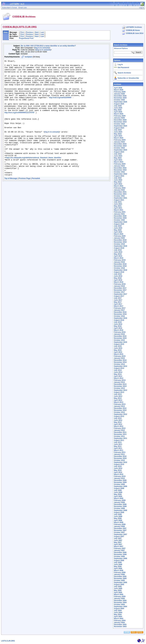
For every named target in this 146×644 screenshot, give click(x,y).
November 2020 (120, 218)
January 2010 (119, 478)
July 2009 (118, 490)
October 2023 (119, 148)
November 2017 (120, 290)
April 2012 (118, 424)
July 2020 (118, 226)
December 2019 (120, 240)
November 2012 (120, 410)
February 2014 (120, 380)
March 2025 (119, 114)
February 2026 (120, 92)
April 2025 (118, 112)
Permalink (36, 202)
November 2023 (120, 146)
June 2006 (118, 564)
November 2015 (120, 338)
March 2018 (119, 282)
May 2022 (118, 182)
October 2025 (119, 100)
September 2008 (120, 510)
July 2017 (118, 298)
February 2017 (120, 308)
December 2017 (120, 288)
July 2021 (118, 202)
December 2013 (120, 384)
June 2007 (118, 540)
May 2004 (118, 615)
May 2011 (118, 446)
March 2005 (119, 595)
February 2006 (120, 572)
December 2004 (120, 601)
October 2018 (119, 268)
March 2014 (119, 378)
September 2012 (120, 414)
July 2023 (118, 154)
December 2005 (120, 576)
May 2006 (118, 566)
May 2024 (118, 134)
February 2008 (120, 524)
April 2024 (118, 136)
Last (42, 32)
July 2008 (118, 514)
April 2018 (118, 280)
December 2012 (120, 408)
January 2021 (119, 214)
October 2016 (119, 316)
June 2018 (118, 276)
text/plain (29, 57)
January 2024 (119, 142)
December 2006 (120, 552)
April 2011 (118, 448)
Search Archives (121, 45)
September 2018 (120, 270)
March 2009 (119, 498)
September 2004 (120, 607)
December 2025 (120, 96)
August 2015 (119, 344)
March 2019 (119, 258)
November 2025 (120, 98)
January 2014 (119, 382)
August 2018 (119, 272)
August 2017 (119, 296)
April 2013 (118, 400)
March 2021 (119, 210)
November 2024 (120, 122)
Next (37, 32)
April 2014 (118, 376)
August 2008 (119, 512)
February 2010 (120, 476)
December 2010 (120, 456)
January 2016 (119, 334)
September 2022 (120, 174)
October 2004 (119, 605)
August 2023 (119, 152)
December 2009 (120, 480)
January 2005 (119, 599)
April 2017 (118, 304)
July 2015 (118, 346)
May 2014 (118, 374)
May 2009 (118, 494)
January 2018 (119, 286)
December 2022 (120, 168)
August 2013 (119, 392)
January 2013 (119, 406)
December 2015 (120, 336)
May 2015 (118, 350)
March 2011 (119, 450)
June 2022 (118, 180)
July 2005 (118, 586)
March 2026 (119, 90)
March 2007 (119, 546)
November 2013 (120, 386)
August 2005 (119, 584)
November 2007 (120, 530)
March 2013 (119, 402)
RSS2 (140, 632)
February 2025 (120, 116)
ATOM (127, 632)
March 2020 (119, 234)
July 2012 (118, 418)
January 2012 (119, 430)
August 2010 (119, 464)
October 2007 (119, 532)
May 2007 (118, 542)
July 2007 (118, 538)
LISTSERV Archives (134, 27)
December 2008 (120, 504)
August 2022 (119, 176)
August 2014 (119, 368)
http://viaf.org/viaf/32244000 (60, 105)
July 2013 (118, 394)
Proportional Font (26, 38)
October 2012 (119, 412)
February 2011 (120, 452)
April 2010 (118, 472)
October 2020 (119, 220)
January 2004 (119, 623)
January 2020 (119, 238)
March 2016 (119, 330)
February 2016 (120, 332)
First (22, 32)
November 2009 (120, 482)
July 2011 (118, 442)
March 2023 (119, 162)
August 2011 (119, 440)
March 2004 (119, 619)
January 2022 (119, 190)
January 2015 (119, 358)
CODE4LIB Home (133, 30)
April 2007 (118, 544)
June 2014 (118, 372)
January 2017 (119, 310)
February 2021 (120, 212)
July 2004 (118, 611)
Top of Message (11, 202)
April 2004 (118, 617)
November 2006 (120, 554)
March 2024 (119, 138)
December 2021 (120, 192)
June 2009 (118, 492)
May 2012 (118, 422)
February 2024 (120, 140)
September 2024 (120, 126)
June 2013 (118, 396)
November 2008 (120, 506)
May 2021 (118, 206)
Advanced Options (121, 48)
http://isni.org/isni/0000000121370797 (19, 123)
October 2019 (119, 244)
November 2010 (120, 458)
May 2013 (118, 398)
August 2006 (119, 560)
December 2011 (120, 432)
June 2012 (118, 420)
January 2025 (119, 118)
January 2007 (119, 550)
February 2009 (120, 500)
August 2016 (119, 320)
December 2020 (120, 216)
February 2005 (120, 597)
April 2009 (118, 496)
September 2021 (120, 198)
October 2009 (119, 484)
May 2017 (118, 302)
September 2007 (120, 534)
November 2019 (120, 242)
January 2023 (119, 166)
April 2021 (118, 208)
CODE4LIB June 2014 (135, 33)
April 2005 (118, 593)
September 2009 (120, 486)
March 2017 (119, 306)
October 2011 (119, 436)
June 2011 (118, 444)
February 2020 (120, 236)
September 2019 (120, 246)
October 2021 (119, 196)
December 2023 (120, 144)
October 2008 (119, 508)
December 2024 (120, 120)
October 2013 (119, 388)
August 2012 (119, 416)
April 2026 (118, 88)
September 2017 (120, 294)
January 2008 (119, 526)
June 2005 (118, 588)
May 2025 (118, 110)
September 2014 (120, 366)
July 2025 (118, 106)
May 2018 (118, 278)
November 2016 (120, 314)
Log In (120, 65)
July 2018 (118, 274)
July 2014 (118, 370)
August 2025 (119, 104)
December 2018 (120, 264)
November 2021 (120, 194)
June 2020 (118, 228)
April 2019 (118, 256)
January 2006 (119, 574)
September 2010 (120, 462)
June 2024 (118, 132)
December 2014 (120, 360)
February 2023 (120, 164)
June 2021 (118, 204)
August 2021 (119, 200)
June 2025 (118, 108)
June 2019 (118, 252)
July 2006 (118, 562)
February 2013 (120, 404)
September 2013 (120, 390)
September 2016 (120, 318)
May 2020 (118, 230)
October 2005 (119, 580)
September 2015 (120, 342)
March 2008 (119, 522)
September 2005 (120, 582)
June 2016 (118, 324)
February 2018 (120, 284)
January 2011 (119, 454)
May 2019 (118, 254)
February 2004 (120, 621)
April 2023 (118, 160)
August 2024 (119, 128)
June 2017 (118, 300)
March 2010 (119, 474)
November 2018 (120, 266)
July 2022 (118, 178)
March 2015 (119, 354)
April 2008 (118, 520)
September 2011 (120, 438)
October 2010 (119, 460)
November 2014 (120, 362)
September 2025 (120, 102)
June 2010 (118, 468)
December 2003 (120, 625)
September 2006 (120, 558)
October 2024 (119, 124)
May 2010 (118, 470)
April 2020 (118, 232)
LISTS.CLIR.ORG (8, 641)
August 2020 (119, 224)
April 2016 (118, 328)
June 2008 (118, 516)
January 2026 (119, 94)
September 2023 (120, 150)
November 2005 (120, 578)
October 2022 (119, 172)
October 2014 (119, 364)
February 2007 (120, 548)
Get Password (123, 68)
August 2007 (119, 536)
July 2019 (118, 250)
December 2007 (120, 528)
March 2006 (119, 570)
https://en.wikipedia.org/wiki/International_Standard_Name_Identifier (33, 177)
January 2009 (119, 502)
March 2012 (119, 426)
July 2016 (118, 322)
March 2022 (119, 186)
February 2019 (120, 260)
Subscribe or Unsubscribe (128, 78)
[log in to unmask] (42, 48)
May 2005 (118, 591)
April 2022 (118, 184)
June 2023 (118, 156)
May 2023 (118, 158)
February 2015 (120, 356)
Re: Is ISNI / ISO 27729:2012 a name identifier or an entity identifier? (48, 46)
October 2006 (119, 556)
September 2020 (120, 222)
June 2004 (118, 613)
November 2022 (120, 170)
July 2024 (118, 130)
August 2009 (119, 488)
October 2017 (119, 292)
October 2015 (119, 340)
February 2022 (120, 188)
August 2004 (119, 609)
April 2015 (118, 352)
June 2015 (118, 348)
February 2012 (120, 428)
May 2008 (118, 518)
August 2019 (119, 248)
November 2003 (120, 627)
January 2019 (119, 262)
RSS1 (134, 632)
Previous (29, 32)
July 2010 (118, 466)
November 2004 (120, 603)
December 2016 (120, 312)
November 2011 (120, 434)
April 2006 (118, 568)
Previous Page (25, 202)
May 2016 (118, 326)
